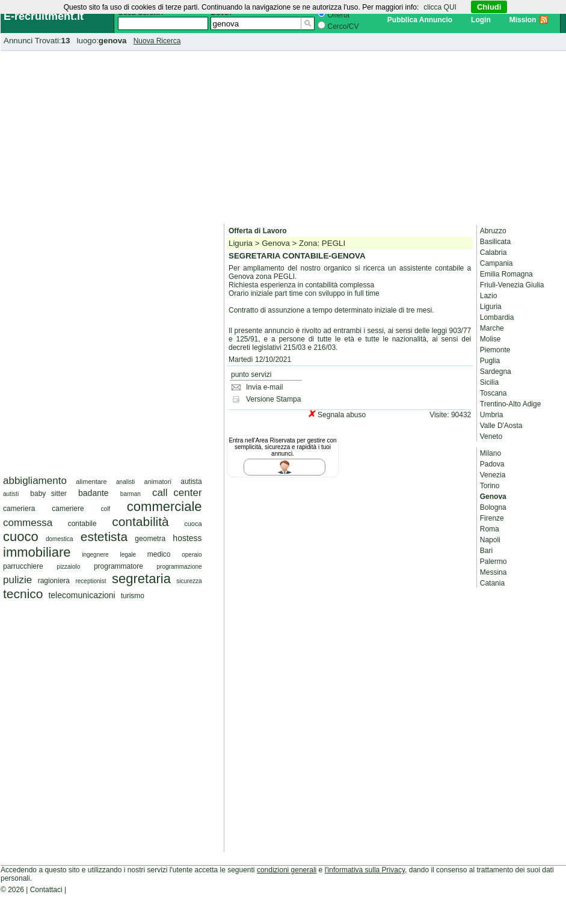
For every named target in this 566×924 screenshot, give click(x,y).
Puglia (490, 361)
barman (131, 494)
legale (128, 555)
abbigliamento (35, 481)
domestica (60, 539)
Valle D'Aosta (501, 426)
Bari (486, 551)
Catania (492, 583)
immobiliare (37, 552)
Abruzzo (493, 231)
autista (191, 482)
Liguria (491, 307)
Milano (491, 453)
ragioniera (54, 581)
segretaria (141, 579)
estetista (104, 537)
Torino (490, 486)
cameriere (68, 509)
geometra (150, 539)
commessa (28, 523)
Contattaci (46, 890)
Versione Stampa (273, 399)
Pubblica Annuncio (420, 20)
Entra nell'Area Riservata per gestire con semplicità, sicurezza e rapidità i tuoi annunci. (282, 447)
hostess (187, 538)
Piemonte (495, 350)
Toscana (494, 393)
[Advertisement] (283, 135)
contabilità (140, 522)
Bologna (493, 507)
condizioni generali (287, 870)
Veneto (491, 436)
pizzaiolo (68, 567)
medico (159, 554)
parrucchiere (23, 566)
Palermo (494, 561)
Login (481, 20)
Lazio (489, 296)
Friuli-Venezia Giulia (512, 285)
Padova (492, 464)
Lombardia (497, 317)
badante (94, 493)
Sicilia (489, 382)
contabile (82, 524)
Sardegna (496, 372)
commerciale (165, 506)
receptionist (91, 581)
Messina (494, 572)
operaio (192, 555)
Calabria (494, 252)
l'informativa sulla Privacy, (366, 870)
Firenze (492, 518)
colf (105, 509)
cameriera (19, 509)
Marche (492, 328)
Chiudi (489, 7)
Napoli (490, 540)
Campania (497, 263)
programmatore (118, 566)
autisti (11, 494)
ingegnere (95, 555)
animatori (158, 482)
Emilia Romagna (506, 274)
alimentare (91, 482)
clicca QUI (440, 7)
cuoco (21, 537)
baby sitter (48, 494)
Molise (491, 339)
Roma (490, 529)
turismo (133, 596)
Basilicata (495, 242)
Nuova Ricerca (157, 41)
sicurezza (189, 581)
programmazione (180, 567)
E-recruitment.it (44, 16)
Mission (523, 20)
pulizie (17, 580)
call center (177, 493)
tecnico (23, 594)
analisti (125, 482)
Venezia (493, 475)
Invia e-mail (264, 387)
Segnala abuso (342, 415)
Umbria (492, 415)
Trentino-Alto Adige (511, 404)
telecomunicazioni (82, 595)
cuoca (193, 524)
